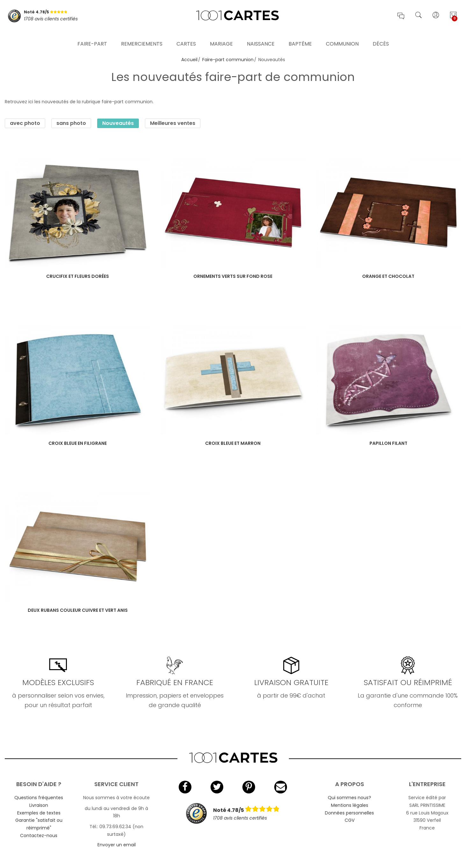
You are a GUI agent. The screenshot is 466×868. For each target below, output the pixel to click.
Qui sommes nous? (349, 798)
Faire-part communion (228, 60)
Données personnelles (349, 813)
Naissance (261, 36)
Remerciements (142, 36)
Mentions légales (350, 805)
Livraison (39, 805)
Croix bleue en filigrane (78, 443)
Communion (342, 36)
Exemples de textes (39, 813)
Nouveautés (118, 123)
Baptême (300, 36)
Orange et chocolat (388, 276)
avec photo (25, 123)
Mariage (221, 36)
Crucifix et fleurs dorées (78, 276)
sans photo (71, 123)
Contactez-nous (39, 835)
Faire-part (92, 36)
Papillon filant (388, 443)
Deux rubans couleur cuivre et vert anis (78, 610)
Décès (381, 36)
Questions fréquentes (39, 798)
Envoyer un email (117, 845)
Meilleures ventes (173, 123)
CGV (350, 820)
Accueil (189, 60)
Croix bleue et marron (233, 443)
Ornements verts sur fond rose (233, 276)
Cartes (186, 36)
